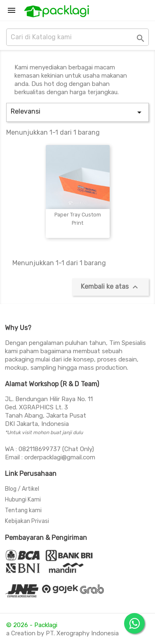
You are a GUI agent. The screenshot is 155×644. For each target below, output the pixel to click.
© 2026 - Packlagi (32, 625)
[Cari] (77, 37)
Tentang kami (23, 510)
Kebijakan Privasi (27, 521)
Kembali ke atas (110, 287)
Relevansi (77, 112)
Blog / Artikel (22, 489)
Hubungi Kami (23, 500)
